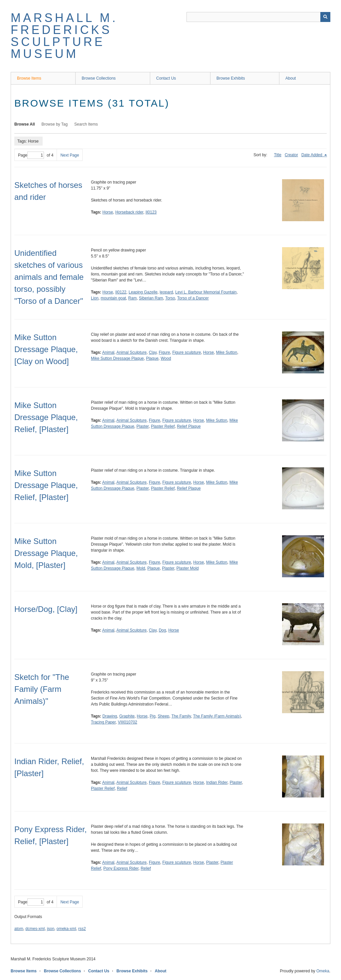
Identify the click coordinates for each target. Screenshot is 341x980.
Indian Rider (217, 782)
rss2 (82, 929)
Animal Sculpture (132, 352)
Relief (122, 788)
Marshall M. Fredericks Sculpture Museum (64, 36)
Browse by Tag (55, 124)
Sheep (164, 716)
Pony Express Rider (121, 868)
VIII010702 (128, 722)
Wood (166, 358)
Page (31, 155)
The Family (181, 716)
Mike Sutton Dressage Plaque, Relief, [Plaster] (46, 417)
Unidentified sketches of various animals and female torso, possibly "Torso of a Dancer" (49, 277)
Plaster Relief (163, 426)
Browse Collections (99, 78)
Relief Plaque (189, 426)
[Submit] (325, 17)
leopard (167, 292)
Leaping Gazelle (143, 292)
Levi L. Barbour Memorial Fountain (206, 292)
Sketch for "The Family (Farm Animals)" (42, 689)
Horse (108, 212)
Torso (170, 298)
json (51, 929)
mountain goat (113, 298)
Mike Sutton (227, 352)
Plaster (143, 426)
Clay (153, 352)
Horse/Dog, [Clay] (46, 609)
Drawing (110, 716)
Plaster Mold (188, 568)
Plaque (152, 358)
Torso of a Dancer (193, 298)
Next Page (70, 155)
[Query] (258, 17)
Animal (108, 352)
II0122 (121, 292)
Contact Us (166, 78)
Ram (132, 298)
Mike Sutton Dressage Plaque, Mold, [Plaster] (46, 553)
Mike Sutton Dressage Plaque (117, 358)
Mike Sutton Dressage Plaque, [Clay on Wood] (46, 349)
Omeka (323, 971)
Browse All (25, 124)
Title (278, 155)
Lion (95, 298)
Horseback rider (129, 212)
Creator (291, 155)
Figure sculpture (186, 352)
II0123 (151, 212)
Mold (141, 568)
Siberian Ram (151, 298)
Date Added (312, 155)
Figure (165, 352)
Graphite (127, 716)
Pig (153, 716)
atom (19, 929)
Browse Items (29, 78)
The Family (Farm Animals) (217, 716)
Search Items (86, 124)
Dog (163, 630)
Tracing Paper (103, 722)
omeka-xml (66, 929)
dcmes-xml (35, 929)
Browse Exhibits (231, 78)
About (291, 78)
